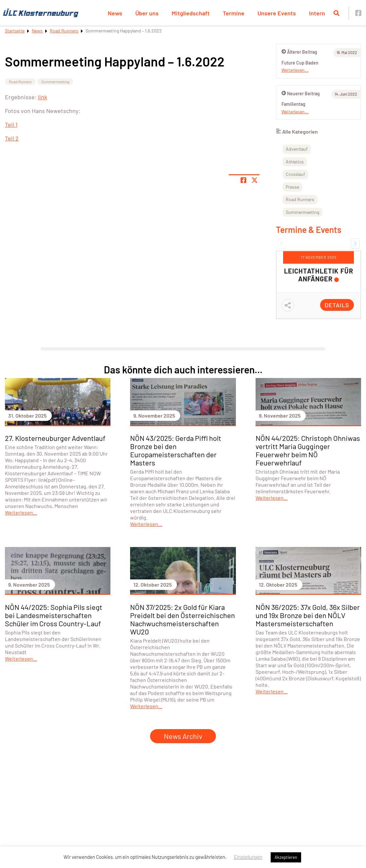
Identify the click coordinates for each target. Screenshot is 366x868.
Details (337, 305)
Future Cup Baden (300, 63)
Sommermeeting (55, 82)
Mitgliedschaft (191, 13)
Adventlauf (297, 149)
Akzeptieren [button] (286, 857)
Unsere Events (277, 13)
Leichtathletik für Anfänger (319, 275)
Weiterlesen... (295, 70)
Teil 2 (12, 138)
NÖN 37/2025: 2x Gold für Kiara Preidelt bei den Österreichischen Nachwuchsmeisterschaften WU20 (183, 619)
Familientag (293, 104)
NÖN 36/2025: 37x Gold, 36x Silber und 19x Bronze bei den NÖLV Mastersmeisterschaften (308, 615)
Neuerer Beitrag (301, 94)
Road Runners (64, 31)
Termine (234, 13)
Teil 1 (11, 124)
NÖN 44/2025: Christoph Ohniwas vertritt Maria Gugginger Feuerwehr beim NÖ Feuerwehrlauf (308, 450)
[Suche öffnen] (337, 13)
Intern (317, 13)
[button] (282, 243)
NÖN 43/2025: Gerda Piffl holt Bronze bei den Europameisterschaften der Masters (176, 450)
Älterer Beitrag (299, 52)
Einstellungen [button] (248, 857)
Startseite (15, 31)
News (115, 13)
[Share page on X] (255, 180)
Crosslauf (295, 174)
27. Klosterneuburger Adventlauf (55, 438)
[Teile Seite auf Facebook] (243, 180)
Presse (292, 187)
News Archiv (183, 736)
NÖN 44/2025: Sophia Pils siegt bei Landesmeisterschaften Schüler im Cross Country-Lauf (54, 615)
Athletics (295, 162)
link (43, 97)
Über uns (147, 13)
